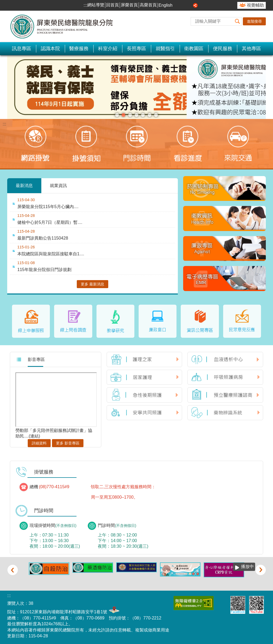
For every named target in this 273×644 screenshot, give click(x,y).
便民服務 (223, 49)
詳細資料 (39, 443)
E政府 (221, 602)
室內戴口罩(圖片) (150, 115)
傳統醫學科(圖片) (136, 115)
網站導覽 (96, 5)
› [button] (260, 570)
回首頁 (113, 5)
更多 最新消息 (93, 284)
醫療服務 (79, 49)
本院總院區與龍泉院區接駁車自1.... (51, 254)
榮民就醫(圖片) (117, 115)
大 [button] (190, 5)
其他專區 (251, 49)
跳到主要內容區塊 (3, 3)
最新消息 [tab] (24, 186)
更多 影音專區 (68, 443)
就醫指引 (165, 49)
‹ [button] (13, 570)
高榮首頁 (148, 5)
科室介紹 (108, 49)
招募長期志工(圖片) (123, 115)
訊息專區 (22, 49)
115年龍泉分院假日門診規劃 (44, 270)
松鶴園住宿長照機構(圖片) (130, 115)
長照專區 (136, 49)
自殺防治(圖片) (143, 115)
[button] (238, 21)
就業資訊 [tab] (58, 186)
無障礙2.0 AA (194, 603)
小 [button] (178, 5)
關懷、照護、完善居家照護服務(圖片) (156, 115)
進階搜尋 (254, 21)
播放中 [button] (257, 60)
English (166, 5)
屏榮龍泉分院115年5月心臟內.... (48, 207)
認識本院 (50, 49)
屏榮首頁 (129, 5)
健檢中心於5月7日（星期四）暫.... (50, 222)
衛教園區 (194, 49)
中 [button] (184, 5)
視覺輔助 (255, 5)
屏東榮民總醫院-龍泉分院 (62, 26)
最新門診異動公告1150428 (43, 238)
